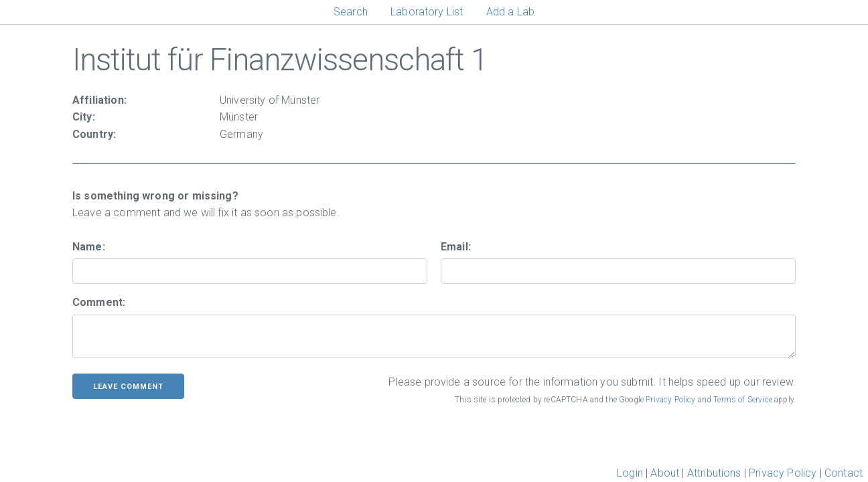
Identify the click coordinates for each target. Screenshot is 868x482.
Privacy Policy (670, 400)
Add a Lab (510, 12)
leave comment (128, 387)
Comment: (99, 302)
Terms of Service (743, 400)
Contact (844, 473)
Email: (456, 247)
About (665, 473)
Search (351, 12)
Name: (89, 247)
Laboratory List (427, 12)
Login (630, 473)
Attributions (714, 473)
